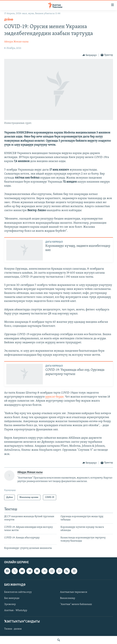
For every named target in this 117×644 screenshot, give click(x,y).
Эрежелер (10, 604)
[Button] (90, 55)
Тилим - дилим (13, 629)
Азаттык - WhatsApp (16, 610)
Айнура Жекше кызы (16, 42)
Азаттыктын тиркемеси (74, 592)
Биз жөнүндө (12, 598)
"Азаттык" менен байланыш (76, 604)
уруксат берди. (55, 397)
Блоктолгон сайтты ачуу (18, 592)
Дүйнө (9, 20)
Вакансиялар (68, 598)
